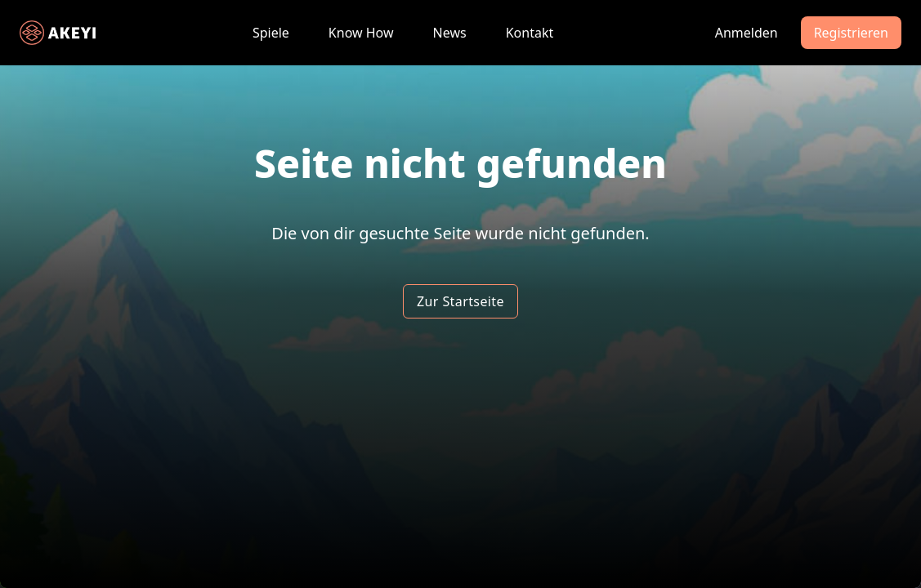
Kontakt (530, 33)
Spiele (271, 33)
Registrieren (851, 33)
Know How (361, 33)
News (450, 33)
